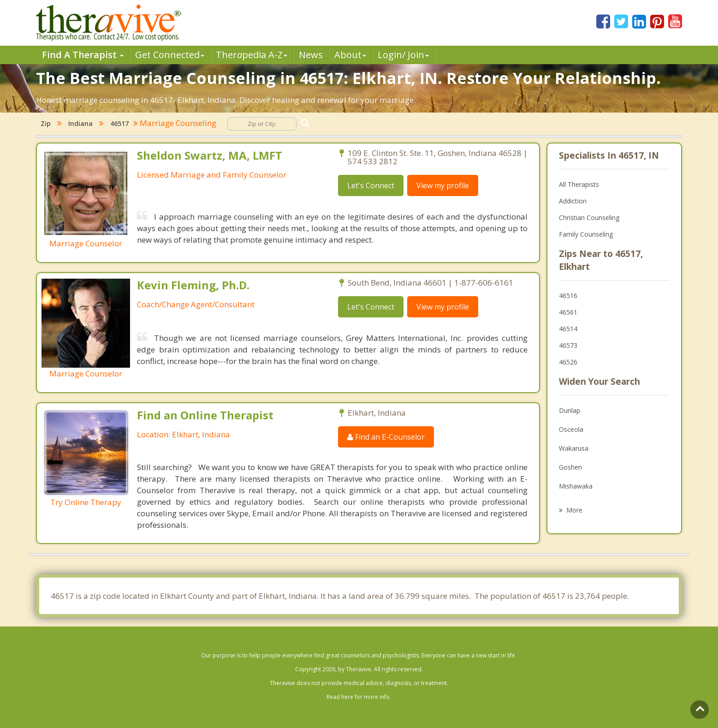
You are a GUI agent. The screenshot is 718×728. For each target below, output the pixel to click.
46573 (568, 345)
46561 (568, 312)
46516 (568, 295)
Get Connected (170, 55)
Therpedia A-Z (252, 55)
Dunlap (570, 410)
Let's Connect (371, 185)
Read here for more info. (359, 697)
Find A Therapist (83, 55)
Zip (46, 123)
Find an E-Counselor (386, 437)
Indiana (80, 123)
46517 (119, 123)
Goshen (570, 467)
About (350, 55)
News (311, 55)
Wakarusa (574, 448)
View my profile (443, 185)
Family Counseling (586, 234)
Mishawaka (576, 486)
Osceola (571, 429)
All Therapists (579, 184)
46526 (568, 362)
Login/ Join (403, 55)
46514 (568, 329)
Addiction (573, 201)
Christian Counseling (589, 218)
